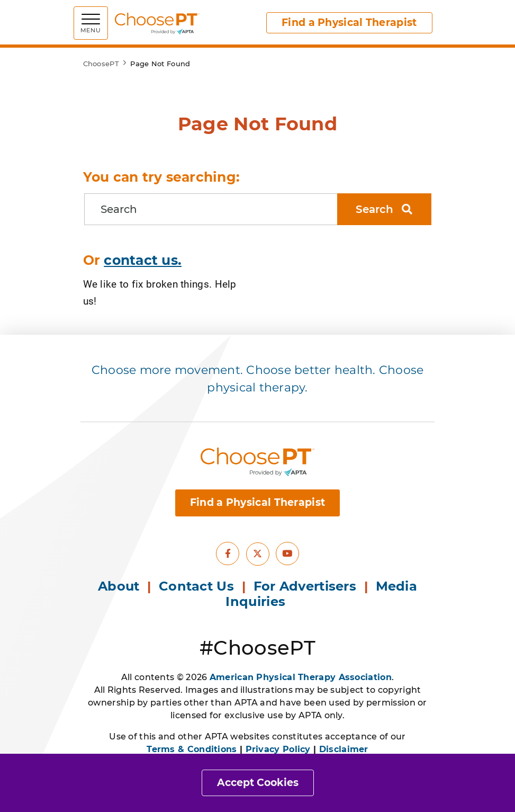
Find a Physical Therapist (349, 23)
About (119, 586)
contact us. (143, 260)
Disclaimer (344, 749)
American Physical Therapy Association (301, 677)
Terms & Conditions (192, 749)
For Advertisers (307, 586)
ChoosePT (101, 64)
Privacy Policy (278, 749)
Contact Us (196, 586)
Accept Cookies (258, 783)
